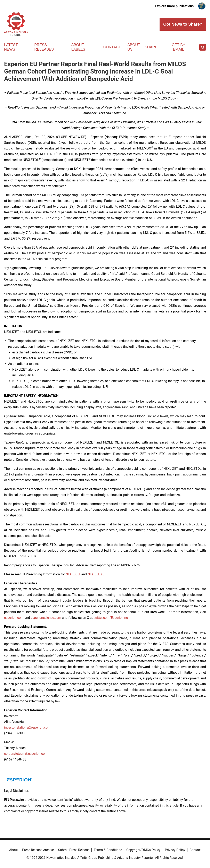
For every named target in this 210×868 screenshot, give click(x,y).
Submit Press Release (74, 850)
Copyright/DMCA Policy (143, 850)
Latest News (11, 47)
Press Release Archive (38, 850)
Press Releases (44, 47)
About (14, 850)
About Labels (78, 47)
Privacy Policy (175, 850)
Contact (112, 47)
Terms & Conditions (108, 850)
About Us (134, 47)
